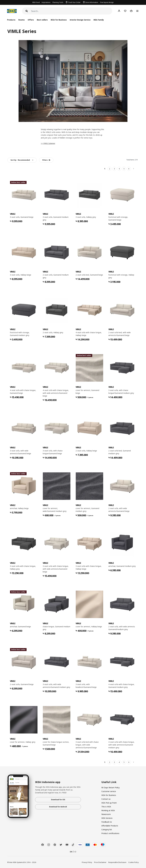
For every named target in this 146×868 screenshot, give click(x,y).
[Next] (134, 169)
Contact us (106, 799)
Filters (46, 160)
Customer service (109, 791)
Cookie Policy (133, 862)
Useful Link (109, 782)
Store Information (92, 2)
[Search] (72, 11)
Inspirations (46, 2)
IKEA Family (99, 20)
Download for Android (58, 807)
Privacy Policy (87, 862)
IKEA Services (107, 818)
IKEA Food (36, 2)
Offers (31, 20)
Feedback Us (107, 822)
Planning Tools (58, 2)
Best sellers (42, 20)
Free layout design (107, 2)
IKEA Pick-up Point (109, 803)
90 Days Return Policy (110, 788)
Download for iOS (58, 800)
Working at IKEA (108, 810)
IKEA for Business (59, 20)
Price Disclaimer (100, 862)
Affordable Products (110, 826)
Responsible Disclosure (117, 862)
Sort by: (20, 160)
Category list (107, 830)
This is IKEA (106, 807)
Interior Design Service (80, 20)
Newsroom (106, 814)
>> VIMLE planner (48, 143)
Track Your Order (74, 2)
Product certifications (110, 833)
